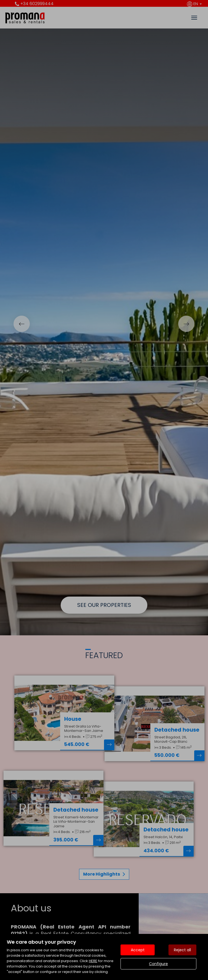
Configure (158, 964)
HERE (93, 961)
